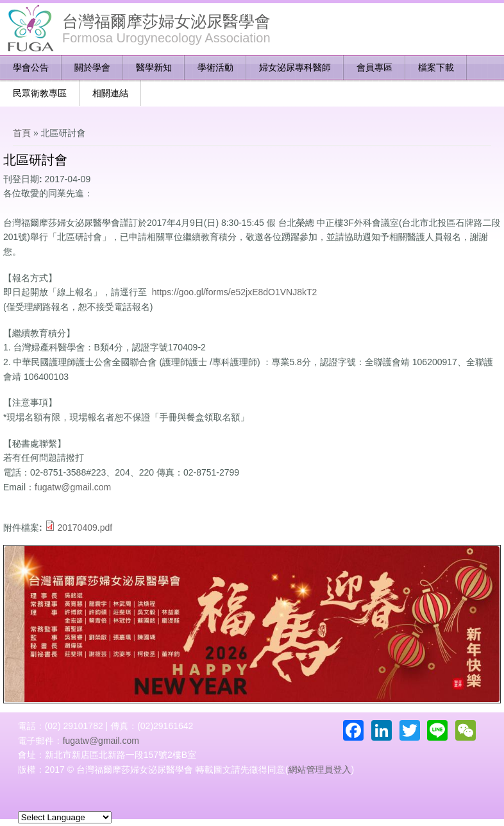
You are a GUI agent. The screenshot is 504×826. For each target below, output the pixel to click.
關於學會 (92, 67)
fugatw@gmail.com (73, 487)
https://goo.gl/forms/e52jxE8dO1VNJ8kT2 (235, 292)
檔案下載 (436, 67)
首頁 (22, 133)
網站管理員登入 (319, 770)
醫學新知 (154, 67)
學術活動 (215, 67)
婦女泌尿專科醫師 (295, 67)
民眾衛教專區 (40, 93)
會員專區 (374, 67)
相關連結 (110, 93)
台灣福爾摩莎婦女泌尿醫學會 (166, 21)
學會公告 (31, 67)
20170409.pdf (85, 528)
